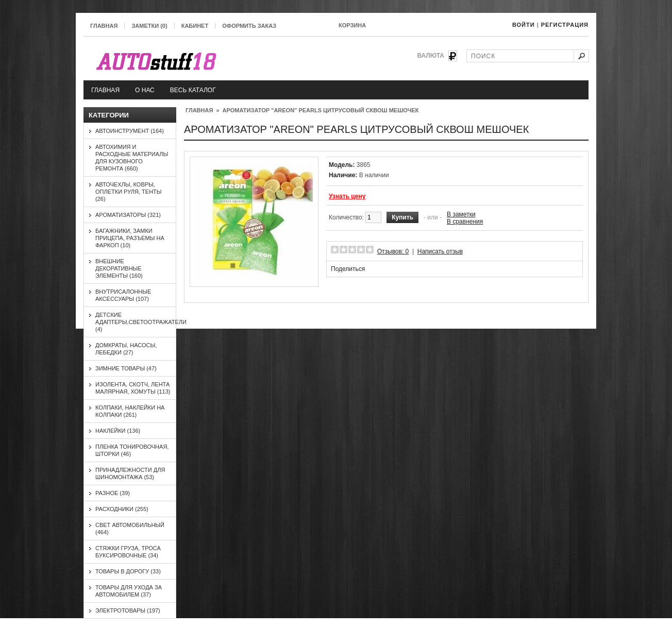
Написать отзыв (440, 251)
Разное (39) (113, 493)
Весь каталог (193, 90)
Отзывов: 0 (393, 251)
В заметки (461, 214)
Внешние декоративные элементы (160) (119, 268)
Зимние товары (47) (126, 368)
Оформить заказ (249, 26)
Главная (104, 26)
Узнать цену (347, 196)
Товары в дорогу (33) (128, 571)
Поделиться (348, 269)
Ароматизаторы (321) (128, 215)
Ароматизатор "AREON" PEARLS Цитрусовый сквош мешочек (321, 110)
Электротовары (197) (128, 610)
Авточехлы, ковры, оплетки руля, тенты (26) (129, 192)
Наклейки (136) (118, 431)
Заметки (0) (149, 26)
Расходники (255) (122, 509)
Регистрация (565, 25)
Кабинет (195, 26)
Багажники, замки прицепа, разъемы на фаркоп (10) (130, 238)
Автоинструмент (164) (130, 131)
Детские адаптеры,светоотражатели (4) (141, 322)
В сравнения (465, 222)
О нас (145, 90)
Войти (524, 25)
